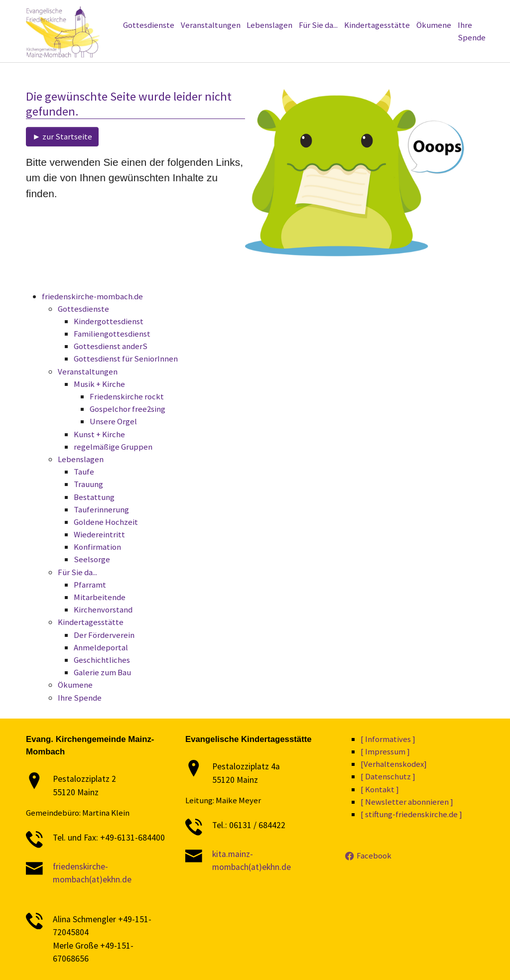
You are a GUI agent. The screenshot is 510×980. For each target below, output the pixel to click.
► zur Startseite (62, 136)
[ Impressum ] (385, 751)
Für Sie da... (77, 572)
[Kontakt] (433, 11)
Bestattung (94, 497)
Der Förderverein (104, 635)
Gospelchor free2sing (127, 409)
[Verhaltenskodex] (348, 11)
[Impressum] (397, 11)
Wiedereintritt (99, 534)
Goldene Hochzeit (106, 522)
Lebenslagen (81, 459)
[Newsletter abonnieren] (190, 11)
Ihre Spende (80, 698)
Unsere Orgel (113, 421)
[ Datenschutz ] (388, 776)
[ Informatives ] (388, 739)
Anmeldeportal (101, 647)
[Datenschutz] (296, 11)
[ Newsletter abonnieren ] (407, 802)
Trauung (88, 484)
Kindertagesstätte (91, 622)
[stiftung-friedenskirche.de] (109, 11)
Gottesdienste (83, 309)
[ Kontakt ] (380, 789)
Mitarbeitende (100, 597)
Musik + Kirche (99, 384)
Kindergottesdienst (109, 321)
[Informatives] (251, 11)
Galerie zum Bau (102, 672)
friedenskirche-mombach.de (92, 296)
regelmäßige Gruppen (113, 447)
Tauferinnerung (101, 509)
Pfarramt (90, 585)
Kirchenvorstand (103, 610)
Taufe (84, 472)
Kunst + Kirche (99, 434)
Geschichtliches (102, 660)
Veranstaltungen (88, 371)
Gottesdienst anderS (111, 346)
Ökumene (75, 685)
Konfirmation (97, 547)
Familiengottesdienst (112, 334)
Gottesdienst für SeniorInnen (126, 359)
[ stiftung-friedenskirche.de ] (411, 814)
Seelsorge (92, 559)
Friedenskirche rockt (127, 396)
